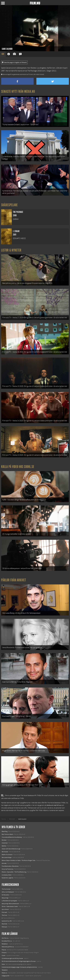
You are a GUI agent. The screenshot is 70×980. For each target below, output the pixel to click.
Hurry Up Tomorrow (8, 869)
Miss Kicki (5, 924)
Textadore (5, 970)
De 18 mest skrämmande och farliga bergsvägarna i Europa (19, 961)
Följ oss (4, 950)
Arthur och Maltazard (8, 892)
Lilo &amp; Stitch (7, 875)
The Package (32, 71)
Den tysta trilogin (7, 857)
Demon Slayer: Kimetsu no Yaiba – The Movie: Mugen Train (19, 860)
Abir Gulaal (5, 852)
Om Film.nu (5, 938)
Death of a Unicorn (7, 855)
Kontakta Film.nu (7, 941)
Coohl (4, 955)
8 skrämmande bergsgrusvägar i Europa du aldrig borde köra (19, 967)
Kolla (3, 964)
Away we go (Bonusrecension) (11, 904)
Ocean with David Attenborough (11, 849)
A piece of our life (7, 921)
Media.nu (5, 973)
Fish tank (4, 912)
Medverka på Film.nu (8, 947)
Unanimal (5, 843)
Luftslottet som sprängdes (9, 901)
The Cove (4, 915)
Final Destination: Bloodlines (10, 866)
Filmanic (4, 953)
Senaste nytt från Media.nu (18, 91)
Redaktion (5, 944)
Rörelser (4, 840)
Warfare (4, 846)
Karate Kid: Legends (8, 878)
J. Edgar (48, 71)
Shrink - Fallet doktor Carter (10, 906)
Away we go (5, 898)
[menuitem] (4, 819)
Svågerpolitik (6, 976)
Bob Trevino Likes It (7, 834)
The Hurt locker (6, 889)
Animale (4, 863)
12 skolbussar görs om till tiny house (12, 958)
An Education (6, 895)
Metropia (4, 927)
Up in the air (5, 909)
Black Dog (5, 831)
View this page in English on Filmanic (14, 62)
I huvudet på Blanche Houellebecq (12, 837)
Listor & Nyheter (11, 250)
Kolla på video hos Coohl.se (18, 467)
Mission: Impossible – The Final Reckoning (14, 872)
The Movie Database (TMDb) (56, 803)
